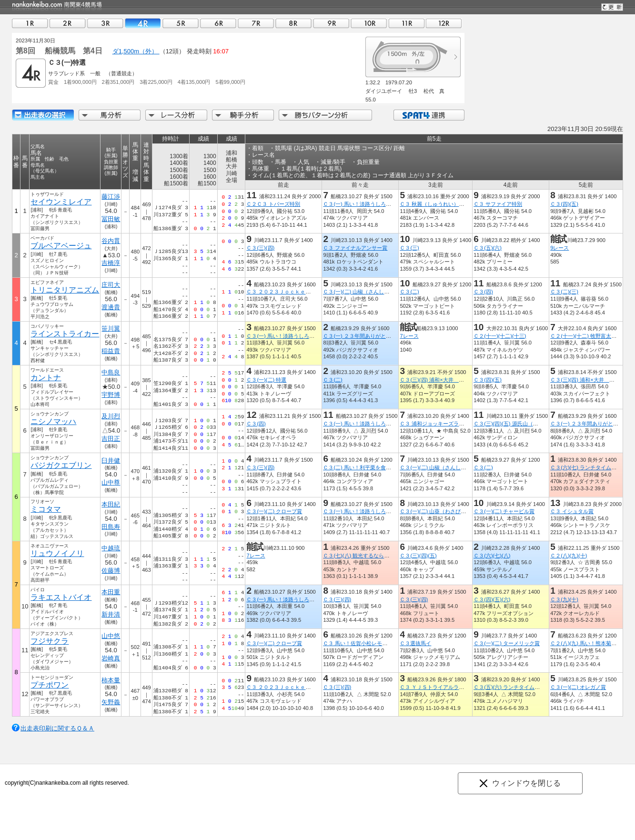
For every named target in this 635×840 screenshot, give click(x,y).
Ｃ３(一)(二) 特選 (266, 380)
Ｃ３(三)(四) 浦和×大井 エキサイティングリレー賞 (461, 380)
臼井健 (111, 460)
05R (181, 23)
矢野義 (111, 702)
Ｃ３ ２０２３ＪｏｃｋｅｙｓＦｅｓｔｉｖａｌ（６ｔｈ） (315, 292)
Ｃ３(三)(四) (260, 248)
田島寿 (111, 527)
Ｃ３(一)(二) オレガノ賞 (578, 687)
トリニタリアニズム (65, 290)
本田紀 (111, 504)
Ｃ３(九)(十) (564, 599)
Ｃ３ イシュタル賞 (572, 511)
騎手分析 (243, 115)
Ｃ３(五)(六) (488, 248)
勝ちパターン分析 (325, 115)
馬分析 (110, 115)
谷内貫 (111, 241)
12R (444, 23)
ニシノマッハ (53, 421)
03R (105, 23)
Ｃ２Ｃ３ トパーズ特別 (273, 204)
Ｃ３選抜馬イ (415, 643)
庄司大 (111, 285)
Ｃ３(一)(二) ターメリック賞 (507, 643)
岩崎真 (111, 658)
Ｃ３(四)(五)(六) (492, 599)
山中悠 (111, 636)
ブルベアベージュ (61, 246)
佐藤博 (111, 571)
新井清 (111, 614)
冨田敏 (111, 219)
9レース (559, 248)
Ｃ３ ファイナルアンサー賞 (355, 248)
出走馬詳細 (43, 115)
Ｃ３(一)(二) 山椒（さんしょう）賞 (364, 292)
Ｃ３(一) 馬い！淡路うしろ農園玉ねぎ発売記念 (378, 204)
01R (30, 23)
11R (406, 23)
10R (369, 23)
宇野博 (111, 395)
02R (68, 23)
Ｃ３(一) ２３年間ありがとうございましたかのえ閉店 (386, 336)
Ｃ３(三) (409, 248)
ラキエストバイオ (61, 597)
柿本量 (111, 680)
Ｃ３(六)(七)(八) (492, 556)
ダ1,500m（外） (136, 51)
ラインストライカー (65, 334)
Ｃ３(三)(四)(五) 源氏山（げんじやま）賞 (521, 424)
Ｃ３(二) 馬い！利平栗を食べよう (362, 467)
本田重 (111, 592)
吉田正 (111, 439)
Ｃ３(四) (483, 292)
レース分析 (176, 115)
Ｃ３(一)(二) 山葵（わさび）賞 (435, 511)
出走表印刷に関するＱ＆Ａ (57, 728)
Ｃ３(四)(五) (564, 204)
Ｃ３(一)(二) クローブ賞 (274, 511)
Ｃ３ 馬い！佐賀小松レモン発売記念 (366, 643)
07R (256, 23)
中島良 (111, 372)
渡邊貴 (111, 307)
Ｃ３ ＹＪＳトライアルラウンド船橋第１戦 (450, 687)
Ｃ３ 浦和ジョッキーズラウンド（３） (445, 424)
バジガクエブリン (61, 465)
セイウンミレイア (61, 202)
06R (218, 23)
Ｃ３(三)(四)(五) (418, 556)
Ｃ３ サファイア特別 (498, 204)
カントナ (46, 378)
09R (331, 23)
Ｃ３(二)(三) (564, 292)
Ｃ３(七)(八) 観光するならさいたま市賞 (369, 556)
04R (143, 23)
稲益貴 (111, 351)
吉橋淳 (111, 263)
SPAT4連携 (428, 115)
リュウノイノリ (57, 553)
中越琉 (111, 548)
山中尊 (111, 482)
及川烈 (111, 416)
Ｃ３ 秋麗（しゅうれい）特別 (434, 204)
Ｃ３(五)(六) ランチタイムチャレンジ (517, 687)
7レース (409, 336)
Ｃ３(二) (409, 292)
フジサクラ (50, 641)
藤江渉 (111, 197)
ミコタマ (46, 509)
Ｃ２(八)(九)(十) (569, 556)
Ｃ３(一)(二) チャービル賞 (504, 511)
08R (293, 23)
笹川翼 (111, 329)
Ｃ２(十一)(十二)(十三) (500, 336)
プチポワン (50, 685)
